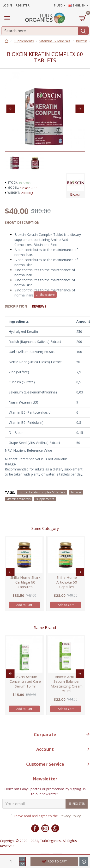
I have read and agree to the (45, 816)
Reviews (39, 306)
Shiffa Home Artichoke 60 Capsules (67, 582)
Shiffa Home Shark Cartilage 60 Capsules (25, 582)
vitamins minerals (19, 499)
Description (16, 306)
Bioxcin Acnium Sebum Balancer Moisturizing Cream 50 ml (67, 684)
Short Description (22, 223)
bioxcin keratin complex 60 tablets (42, 492)
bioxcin (76, 492)
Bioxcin (81, 41)
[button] (10, 109)
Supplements (24, 41)
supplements (45, 499)
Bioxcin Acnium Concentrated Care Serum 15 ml (25, 682)
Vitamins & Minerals (55, 41)
